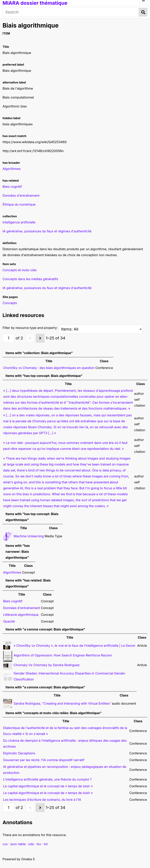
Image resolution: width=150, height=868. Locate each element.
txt (46, 844)
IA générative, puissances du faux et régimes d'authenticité (47, 288)
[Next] (40, 338)
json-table (18, 844)
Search (143, 12)
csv (5, 844)
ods (31, 844)
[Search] (71, 12)
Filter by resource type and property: (73, 328)
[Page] (9, 338)
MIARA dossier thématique (35, 3)
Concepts (10, 303)
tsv (39, 844)
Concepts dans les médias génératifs (30, 279)
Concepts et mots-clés (20, 270)
